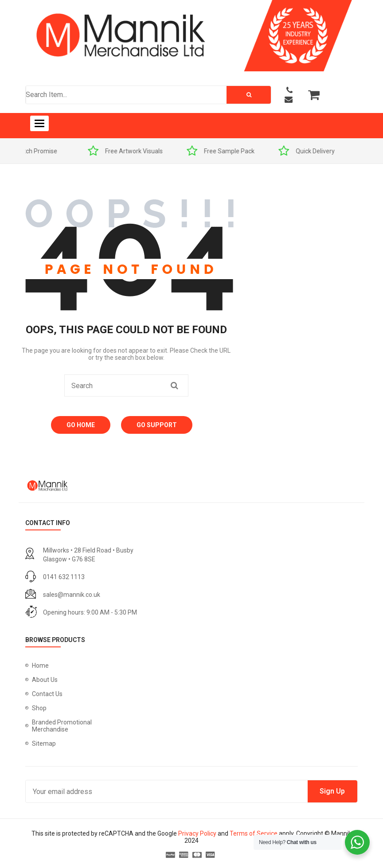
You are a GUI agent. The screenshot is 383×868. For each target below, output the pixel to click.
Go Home (81, 425)
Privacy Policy (197, 833)
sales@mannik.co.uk (72, 595)
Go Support (157, 425)
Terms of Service (254, 833)
